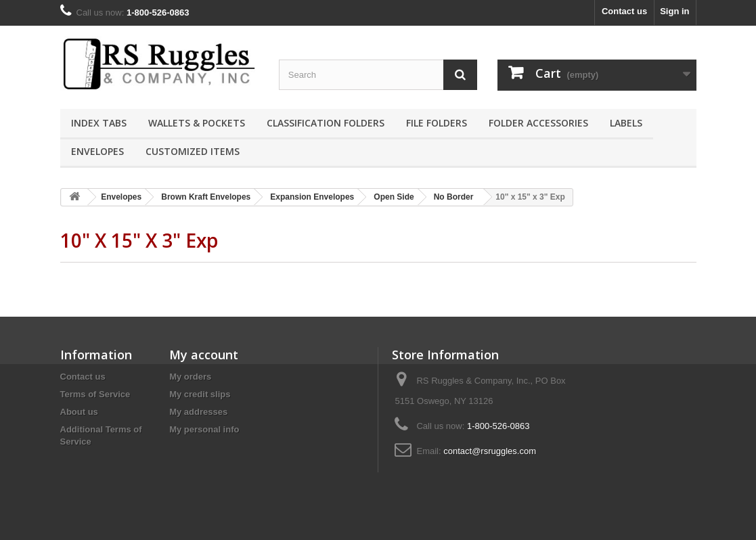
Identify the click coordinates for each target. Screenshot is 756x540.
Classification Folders (326, 123)
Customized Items (193, 151)
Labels (626, 123)
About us (79, 412)
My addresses (198, 412)
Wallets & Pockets (197, 123)
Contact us (624, 11)
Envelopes (97, 151)
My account (204, 355)
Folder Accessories (538, 123)
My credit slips (200, 394)
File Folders (437, 123)
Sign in (674, 11)
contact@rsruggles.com (490, 451)
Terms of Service (95, 394)
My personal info (204, 429)
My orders (190, 377)
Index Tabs (99, 123)
